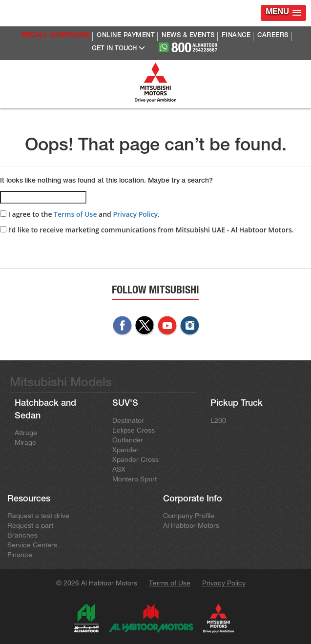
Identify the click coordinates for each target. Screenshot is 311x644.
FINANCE (236, 36)
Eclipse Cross (134, 430)
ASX (119, 469)
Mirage (25, 442)
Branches (22, 535)
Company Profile (189, 516)
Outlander (128, 440)
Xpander (125, 450)
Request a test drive (38, 516)
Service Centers (32, 545)
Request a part (30, 525)
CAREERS (273, 36)
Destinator (128, 420)
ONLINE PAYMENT (126, 36)
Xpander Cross (135, 459)
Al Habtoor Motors (191, 525)
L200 (218, 420)
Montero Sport (135, 479)
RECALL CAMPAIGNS (56, 36)
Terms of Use (75, 214)
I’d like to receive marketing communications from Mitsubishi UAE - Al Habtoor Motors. (147, 230)
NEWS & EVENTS (188, 36)
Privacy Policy (135, 214)
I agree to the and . (80, 214)
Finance (20, 555)
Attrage (26, 433)
